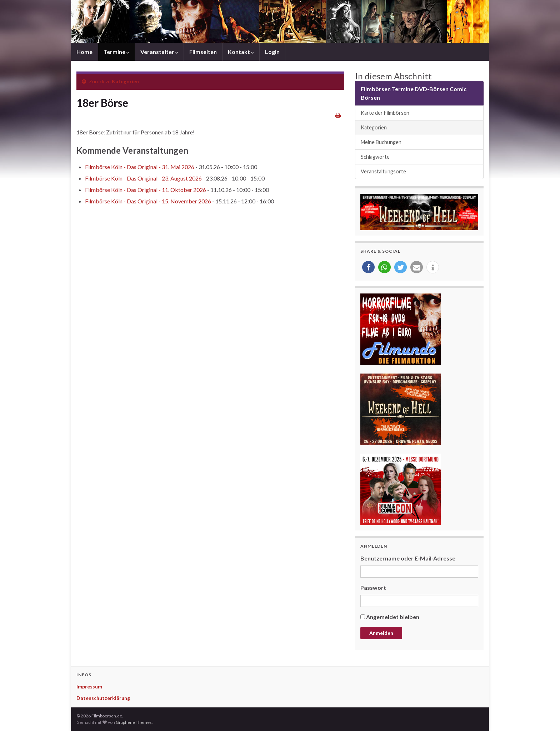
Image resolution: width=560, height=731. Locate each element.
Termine (116, 52)
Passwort (373, 587)
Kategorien (125, 81)
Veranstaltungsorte (383, 171)
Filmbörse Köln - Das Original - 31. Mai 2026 (140, 167)
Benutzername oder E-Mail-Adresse (408, 558)
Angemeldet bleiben (393, 617)
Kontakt (241, 52)
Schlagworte (375, 157)
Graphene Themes (134, 722)
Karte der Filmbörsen (385, 113)
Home (84, 52)
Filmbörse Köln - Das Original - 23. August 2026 (143, 178)
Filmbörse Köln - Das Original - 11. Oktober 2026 (146, 190)
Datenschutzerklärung (103, 698)
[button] (368, 267)
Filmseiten (203, 52)
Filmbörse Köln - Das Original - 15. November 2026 (148, 201)
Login (272, 52)
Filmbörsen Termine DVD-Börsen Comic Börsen (414, 93)
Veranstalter (159, 52)
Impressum (89, 686)
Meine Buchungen (381, 142)
